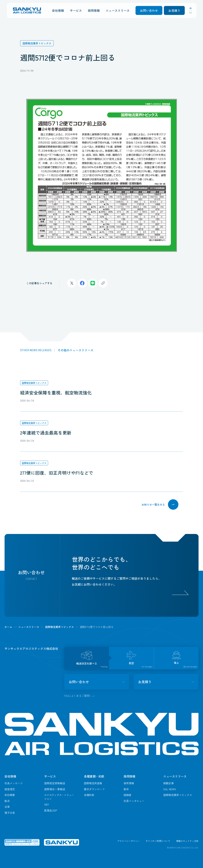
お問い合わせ (149, 10)
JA (190, 8)
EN (191, 13)
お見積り (174, 10)
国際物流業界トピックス (34, 383)
